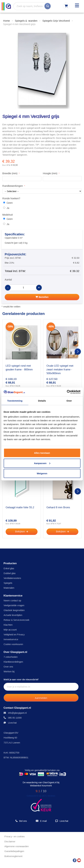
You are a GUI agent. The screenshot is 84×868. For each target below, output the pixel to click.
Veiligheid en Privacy (14, 634)
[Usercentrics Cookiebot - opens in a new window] (67, 392)
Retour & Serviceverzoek (17, 620)
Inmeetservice (11, 639)
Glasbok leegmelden (14, 610)
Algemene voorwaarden (17, 846)
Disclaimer (10, 841)
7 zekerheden (11, 657)
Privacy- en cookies (15, 836)
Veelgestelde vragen (14, 605)
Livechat (12, 723)
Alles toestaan (42, 453)
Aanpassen (42, 463)
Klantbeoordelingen (13, 662)
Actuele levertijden (13, 615)
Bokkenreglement (13, 856)
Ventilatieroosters (12, 578)
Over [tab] (69, 401)
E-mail (41, 821)
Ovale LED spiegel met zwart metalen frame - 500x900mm (60, 370)
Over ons (8, 667)
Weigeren (42, 473)
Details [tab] (42, 401)
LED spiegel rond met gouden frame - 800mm (19, 368)
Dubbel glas (10, 573)
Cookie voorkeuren (13, 644)
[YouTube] (79, 859)
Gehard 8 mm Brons (58, 507)
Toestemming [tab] (15, 401)
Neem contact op (12, 600)
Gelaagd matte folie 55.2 (20, 507)
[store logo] (6, 6)
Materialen (9, 588)
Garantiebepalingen (14, 851)
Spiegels (8, 583)
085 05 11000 (15, 718)
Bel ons (21, 821)
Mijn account (10, 630)
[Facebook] (75, 859)
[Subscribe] (41, 698)
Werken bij (9, 671)
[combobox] (32, 6)
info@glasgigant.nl (17, 713)
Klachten (8, 625)
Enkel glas (9, 568)
